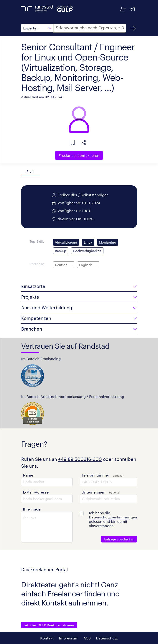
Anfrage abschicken (119, 539)
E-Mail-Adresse (36, 492)
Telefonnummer (95, 475)
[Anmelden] (132, 9)
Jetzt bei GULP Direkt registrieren (49, 625)
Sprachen (37, 264)
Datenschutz (107, 638)
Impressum (69, 638)
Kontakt (47, 638)
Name (28, 475)
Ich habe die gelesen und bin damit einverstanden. (113, 519)
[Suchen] (133, 28)
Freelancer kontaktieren (79, 155)
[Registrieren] (123, 9)
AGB (87, 638)
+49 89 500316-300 (80, 459)
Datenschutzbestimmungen (113, 517)
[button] (37, 28)
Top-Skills (37, 241)
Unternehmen (94, 492)
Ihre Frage (32, 509)
